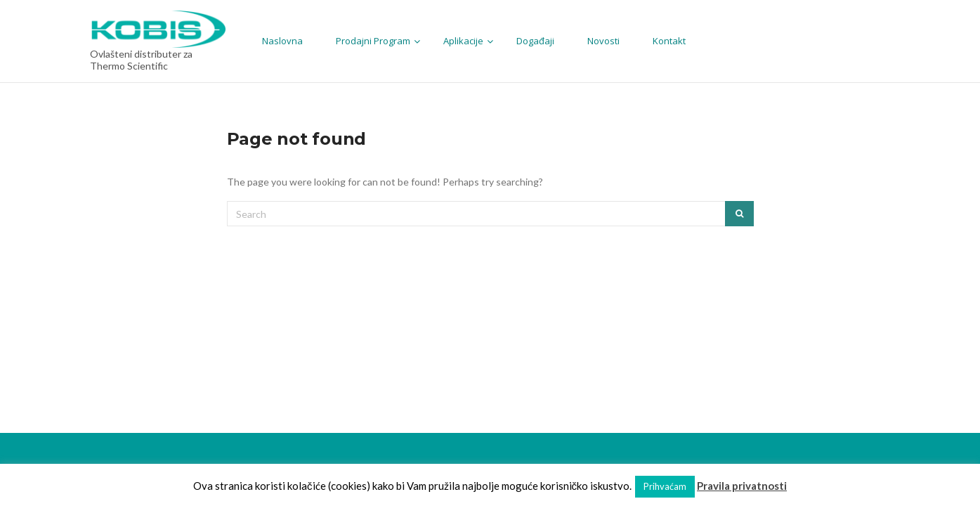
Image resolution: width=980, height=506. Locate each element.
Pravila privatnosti (742, 486)
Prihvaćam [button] (665, 486)
